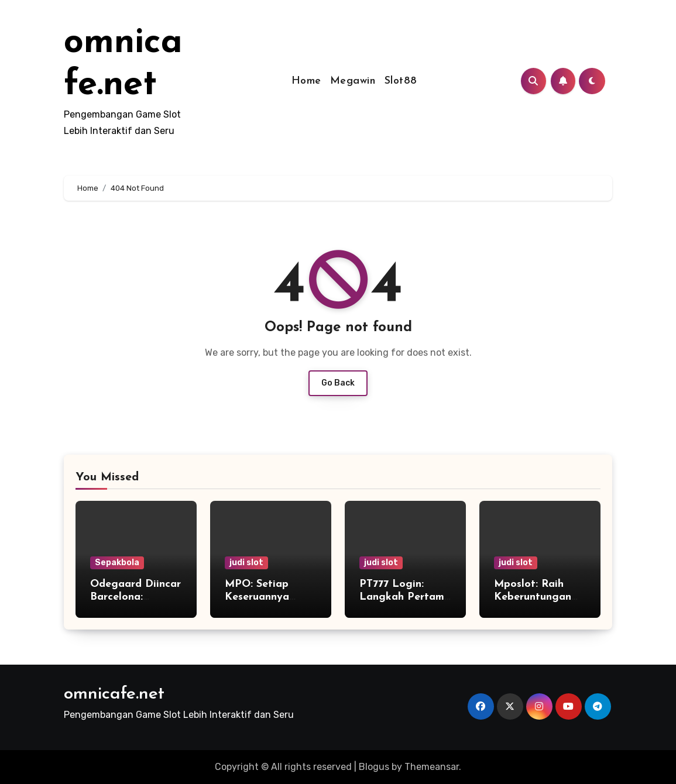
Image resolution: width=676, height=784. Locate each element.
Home (306, 81)
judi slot (246, 563)
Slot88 (401, 81)
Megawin (353, 81)
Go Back (338, 383)
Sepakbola (117, 563)
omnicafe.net (114, 694)
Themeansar (432, 767)
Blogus (374, 767)
